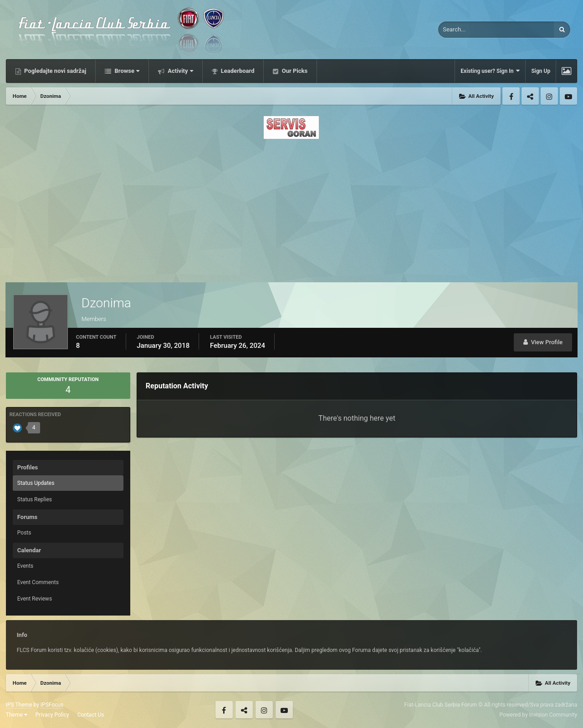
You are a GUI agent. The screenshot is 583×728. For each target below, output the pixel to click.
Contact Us (91, 715)
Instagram (549, 96)
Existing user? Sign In (490, 71)
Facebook (511, 96)
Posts (24, 533)
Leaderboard (237, 71)
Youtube (568, 96)
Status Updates (36, 483)
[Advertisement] (291, 208)
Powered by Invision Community (538, 715)
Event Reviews (35, 599)
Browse (126, 71)
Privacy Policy (52, 715)
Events (26, 566)
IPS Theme (19, 705)
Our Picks (294, 71)
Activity (180, 71)
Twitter (530, 96)
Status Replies (35, 499)
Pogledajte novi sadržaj (55, 71)
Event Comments (38, 582)
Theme (17, 715)
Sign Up (541, 71)
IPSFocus (52, 705)
